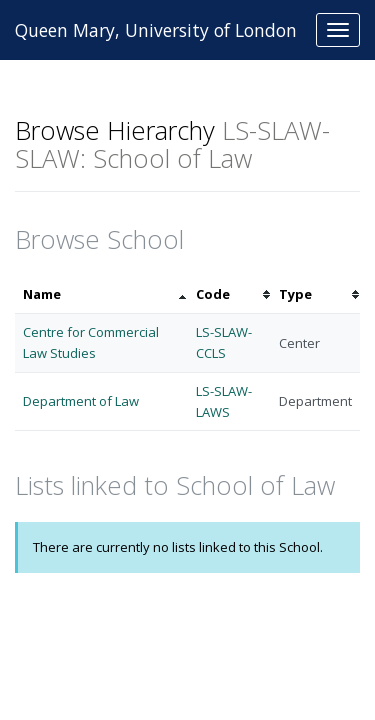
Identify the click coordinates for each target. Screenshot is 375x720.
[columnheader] (101, 294)
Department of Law (81, 401)
